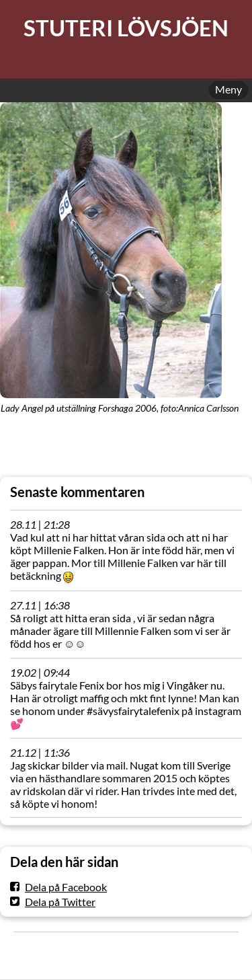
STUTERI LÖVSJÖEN (126, 28)
